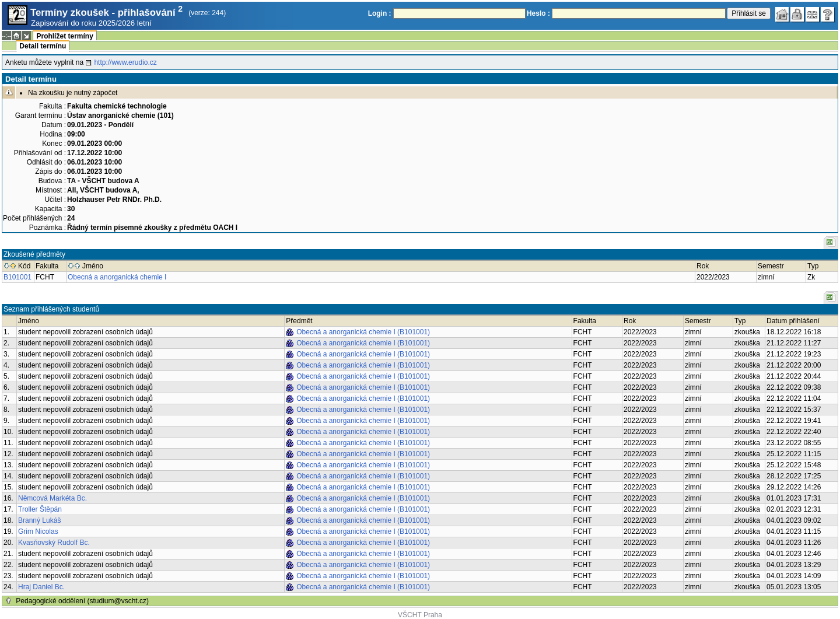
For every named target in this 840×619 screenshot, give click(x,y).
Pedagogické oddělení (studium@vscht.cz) (82, 601)
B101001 (17, 277)
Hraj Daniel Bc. (41, 587)
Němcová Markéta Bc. (52, 498)
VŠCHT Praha (420, 615)
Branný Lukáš (39, 520)
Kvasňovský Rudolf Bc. (54, 543)
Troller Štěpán (40, 509)
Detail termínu (43, 46)
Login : (380, 13)
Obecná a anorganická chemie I (117, 277)
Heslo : (538, 13)
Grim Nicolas (38, 531)
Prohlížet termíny (64, 36)
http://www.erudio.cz (125, 62)
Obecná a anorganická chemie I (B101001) (363, 332)
